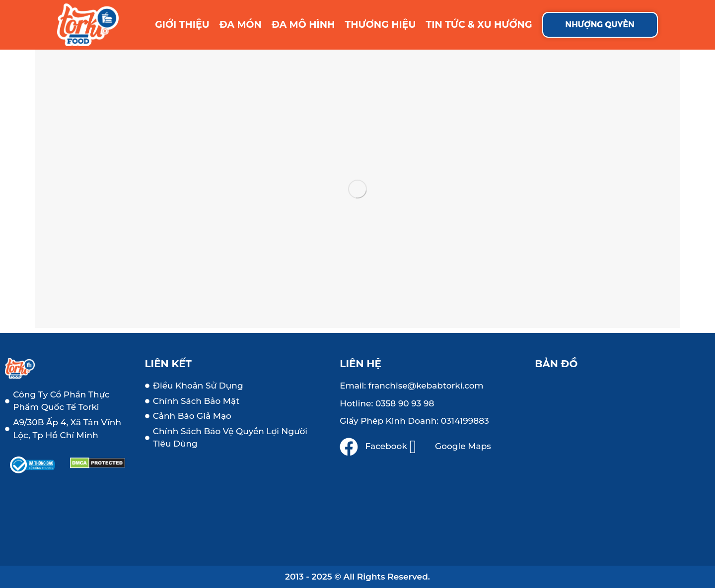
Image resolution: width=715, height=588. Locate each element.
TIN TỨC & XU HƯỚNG (479, 25)
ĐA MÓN (241, 25)
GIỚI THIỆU (182, 25)
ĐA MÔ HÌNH (303, 25)
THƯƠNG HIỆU (380, 25)
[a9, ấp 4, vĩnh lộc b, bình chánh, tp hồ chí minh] (622, 460)
